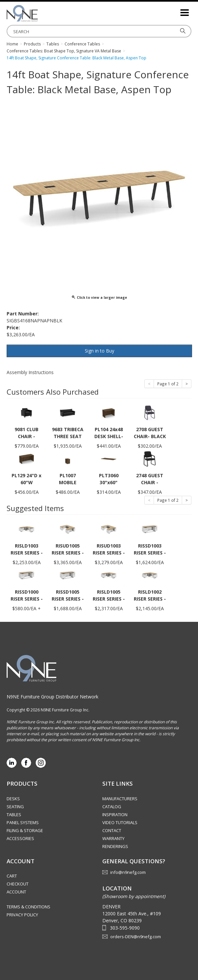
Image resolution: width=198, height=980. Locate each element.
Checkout (18, 884)
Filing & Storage (25, 830)
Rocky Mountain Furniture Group (40, 13)
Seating (15, 807)
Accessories (20, 838)
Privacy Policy (22, 915)
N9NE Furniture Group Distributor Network (52, 697)
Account (16, 892)
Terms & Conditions (28, 907)
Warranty (113, 838)
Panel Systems (23, 822)
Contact (112, 830)
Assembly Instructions (30, 372)
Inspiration (115, 815)
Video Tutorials (120, 822)
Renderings (115, 846)
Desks (13, 799)
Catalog (112, 807)
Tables (14, 815)
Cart (12, 876)
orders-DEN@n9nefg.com (136, 937)
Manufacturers (120, 799)
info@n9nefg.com (128, 872)
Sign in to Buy (99, 351)
